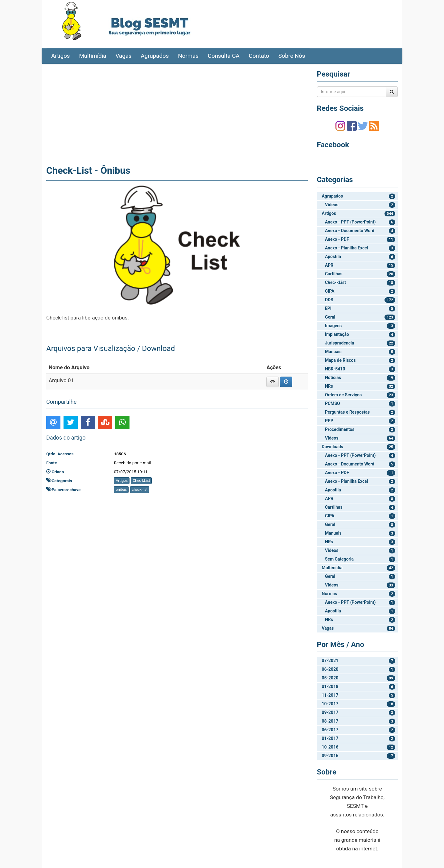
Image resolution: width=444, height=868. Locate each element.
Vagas (124, 56)
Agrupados (155, 56)
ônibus (121, 490)
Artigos (60, 56)
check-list (140, 490)
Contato (259, 56)
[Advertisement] (177, 113)
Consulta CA (224, 56)
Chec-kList (141, 481)
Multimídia (92, 56)
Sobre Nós (292, 56)
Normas (188, 56)
